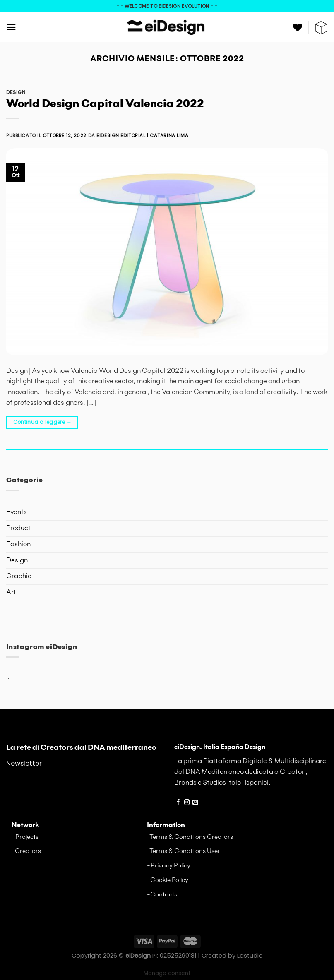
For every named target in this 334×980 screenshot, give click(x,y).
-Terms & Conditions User (184, 851)
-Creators (26, 851)
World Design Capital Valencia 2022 (105, 104)
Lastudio (250, 956)
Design (16, 92)
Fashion (18, 544)
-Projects (25, 837)
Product (18, 528)
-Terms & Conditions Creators (190, 837)
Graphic (19, 576)
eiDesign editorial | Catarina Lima (142, 135)
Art (11, 592)
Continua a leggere (42, 422)
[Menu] (11, 27)
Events (17, 512)
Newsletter (24, 763)
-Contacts (162, 895)
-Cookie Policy (168, 880)
